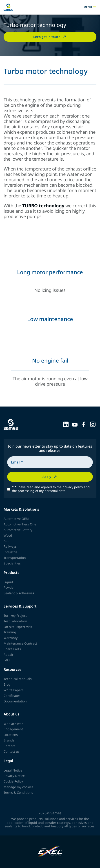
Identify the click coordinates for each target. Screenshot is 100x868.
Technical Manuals (18, 679)
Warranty (11, 638)
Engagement (13, 729)
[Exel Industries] (50, 852)
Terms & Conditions (18, 793)
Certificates (12, 696)
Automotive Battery (18, 530)
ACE (7, 541)
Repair (9, 655)
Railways (10, 546)
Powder (9, 587)
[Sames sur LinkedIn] (66, 424)
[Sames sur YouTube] (75, 424)
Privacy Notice (14, 776)
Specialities (12, 563)
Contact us (12, 751)
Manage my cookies (18, 787)
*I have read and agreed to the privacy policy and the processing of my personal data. (51, 489)
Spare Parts (12, 649)
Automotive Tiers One (20, 524)
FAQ (7, 660)
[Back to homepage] (8, 7)
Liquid (8, 582)
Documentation (15, 701)
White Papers (14, 690)
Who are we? (13, 724)
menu (90, 7)
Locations (11, 735)
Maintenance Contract (20, 643)
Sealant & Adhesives (19, 593)
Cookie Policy (13, 781)
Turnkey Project (15, 615)
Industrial (11, 552)
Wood (8, 535)
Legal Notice (13, 770)
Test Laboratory (15, 621)
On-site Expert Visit (18, 627)
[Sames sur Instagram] (93, 424)
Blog (7, 684)
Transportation (15, 558)
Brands (9, 740)
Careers (9, 746)
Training (10, 632)
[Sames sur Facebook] (84, 424)
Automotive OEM (16, 519)
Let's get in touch (50, 37)
